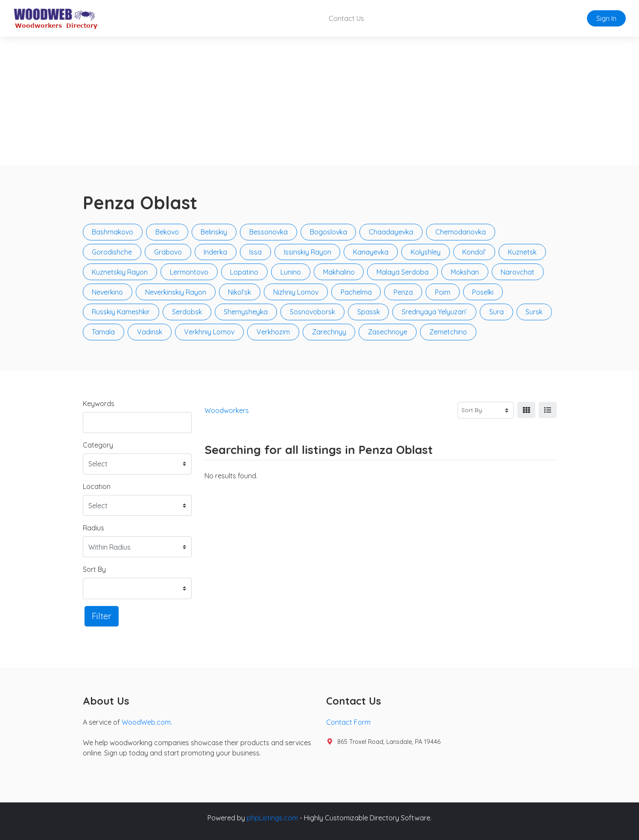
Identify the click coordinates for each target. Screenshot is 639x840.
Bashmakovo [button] (112, 232)
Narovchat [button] (518, 272)
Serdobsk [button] (187, 312)
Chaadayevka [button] (391, 232)
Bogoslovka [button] (328, 232)
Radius (93, 528)
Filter (102, 616)
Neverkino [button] (107, 292)
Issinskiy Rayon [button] (308, 252)
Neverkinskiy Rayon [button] (176, 292)
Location (97, 486)
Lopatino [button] (244, 272)
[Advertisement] (320, 101)
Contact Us (346, 18)
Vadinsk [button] (150, 332)
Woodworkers (227, 410)
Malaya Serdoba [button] (403, 272)
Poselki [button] (483, 292)
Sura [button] (496, 312)
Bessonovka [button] (268, 232)
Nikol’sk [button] (239, 292)
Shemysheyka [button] (246, 312)
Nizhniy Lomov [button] (296, 292)
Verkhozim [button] (273, 332)
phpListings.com (272, 818)
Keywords (99, 404)
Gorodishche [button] (112, 252)
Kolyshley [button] (426, 252)
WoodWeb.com (146, 722)
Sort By (94, 569)
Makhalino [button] (339, 272)
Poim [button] (443, 292)
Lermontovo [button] (189, 272)
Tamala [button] (103, 332)
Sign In (606, 18)
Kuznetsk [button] (522, 252)
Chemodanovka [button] (461, 232)
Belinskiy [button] (214, 232)
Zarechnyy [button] (329, 332)
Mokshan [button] (465, 272)
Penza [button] (403, 292)
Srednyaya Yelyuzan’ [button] (434, 312)
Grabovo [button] (168, 252)
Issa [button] (255, 252)
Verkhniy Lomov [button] (209, 332)
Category (98, 445)
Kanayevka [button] (371, 252)
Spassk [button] (369, 312)
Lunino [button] (291, 272)
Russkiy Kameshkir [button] (121, 312)
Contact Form (348, 722)
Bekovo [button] (167, 232)
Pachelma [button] (356, 292)
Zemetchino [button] (448, 332)
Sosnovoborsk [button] (312, 312)
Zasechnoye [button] (388, 332)
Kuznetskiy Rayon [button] (120, 272)
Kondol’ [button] (474, 252)
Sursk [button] (534, 312)
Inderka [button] (215, 252)
